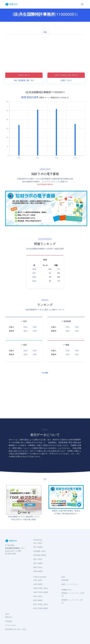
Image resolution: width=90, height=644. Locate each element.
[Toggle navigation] (82, 4)
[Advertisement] (45, 52)
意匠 (28, 80)
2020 (34, 269)
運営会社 (9, 617)
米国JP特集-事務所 (41, 592)
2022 (34, 277)
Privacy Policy (10, 625)
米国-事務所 (38, 584)
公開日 (63, 80)
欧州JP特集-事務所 (41, 608)
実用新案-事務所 (40, 555)
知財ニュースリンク (69, 584)
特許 (16, 80)
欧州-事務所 (38, 600)
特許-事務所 (38, 547)
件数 (45, 32)
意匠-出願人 (38, 559)
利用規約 (9, 621)
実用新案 (22, 80)
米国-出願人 (38, 580)
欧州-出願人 (38, 596)
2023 (34, 281)
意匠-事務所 (38, 563)
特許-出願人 (38, 543)
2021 (34, 273)
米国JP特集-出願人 (41, 588)
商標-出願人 (38, 567)
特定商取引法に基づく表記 (16, 629)
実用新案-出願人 (40, 551)
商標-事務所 (38, 571)
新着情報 (65, 580)
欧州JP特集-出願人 (41, 604)
